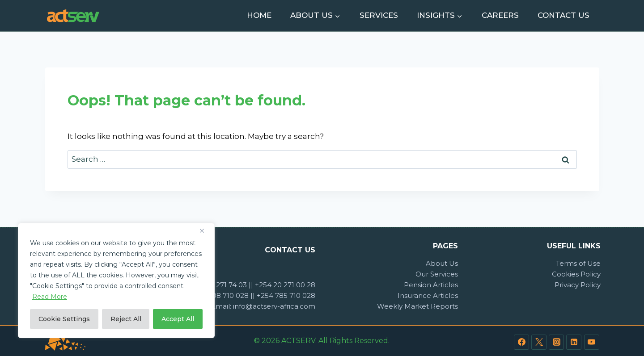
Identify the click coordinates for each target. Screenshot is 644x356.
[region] (116, 281)
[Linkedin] (574, 342)
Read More (50, 297)
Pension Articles (431, 285)
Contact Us (563, 15)
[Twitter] (539, 342)
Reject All (126, 319)
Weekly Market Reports (417, 306)
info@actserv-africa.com (274, 306)
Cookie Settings (64, 319)
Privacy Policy (578, 285)
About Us (442, 263)
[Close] (205, 230)
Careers (500, 15)
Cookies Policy (576, 274)
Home (259, 15)
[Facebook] (521, 342)
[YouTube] (592, 342)
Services (379, 15)
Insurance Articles (428, 295)
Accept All (178, 319)
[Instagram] (556, 342)
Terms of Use (578, 263)
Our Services (437, 274)
